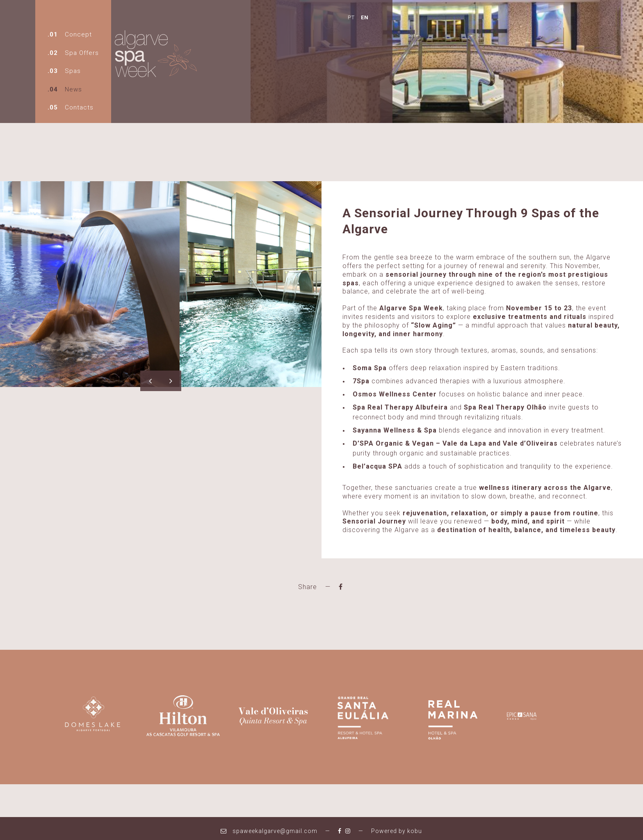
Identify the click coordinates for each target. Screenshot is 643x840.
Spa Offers (83, 53)
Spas (74, 71)
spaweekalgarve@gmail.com (269, 826)
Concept (80, 34)
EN (293, 17)
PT (280, 17)
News (75, 89)
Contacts (80, 107)
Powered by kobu (397, 826)
